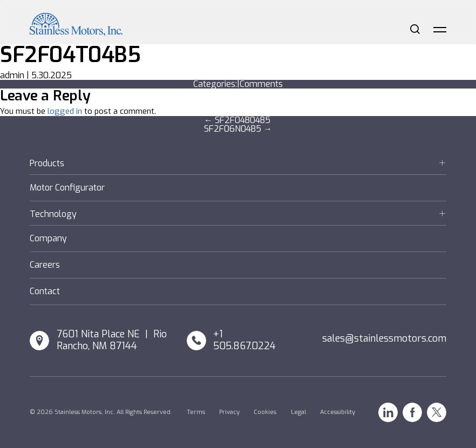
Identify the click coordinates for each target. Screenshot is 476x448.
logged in (65, 111)
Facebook (412, 412)
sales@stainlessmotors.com (384, 338)
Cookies (265, 412)
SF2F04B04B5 (237, 120)
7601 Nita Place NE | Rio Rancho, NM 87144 (112, 340)
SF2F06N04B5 (238, 129)
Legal (298, 412)
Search (415, 29)
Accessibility (338, 412)
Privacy (229, 412)
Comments (261, 84)
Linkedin (388, 412)
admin (12, 75)
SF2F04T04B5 (70, 55)
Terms (196, 412)
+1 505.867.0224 (244, 340)
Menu (440, 29)
